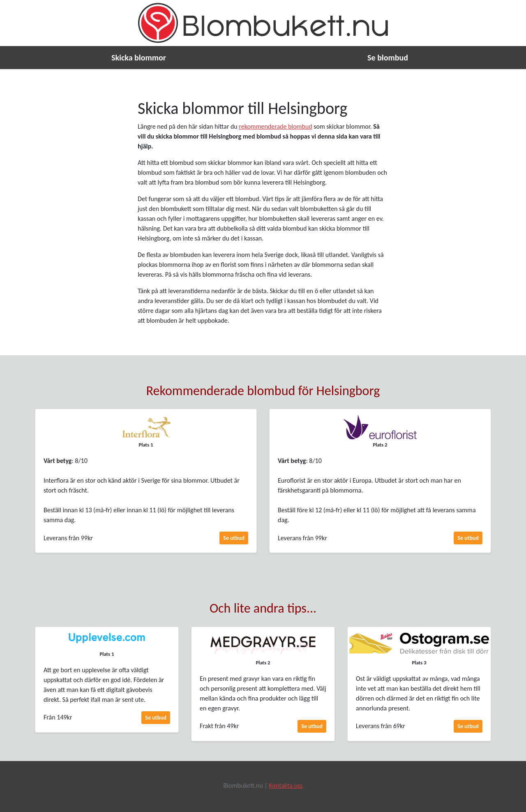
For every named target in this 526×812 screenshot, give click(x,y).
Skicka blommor (139, 58)
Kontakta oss (286, 785)
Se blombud (388, 58)
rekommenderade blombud (275, 126)
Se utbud (234, 538)
